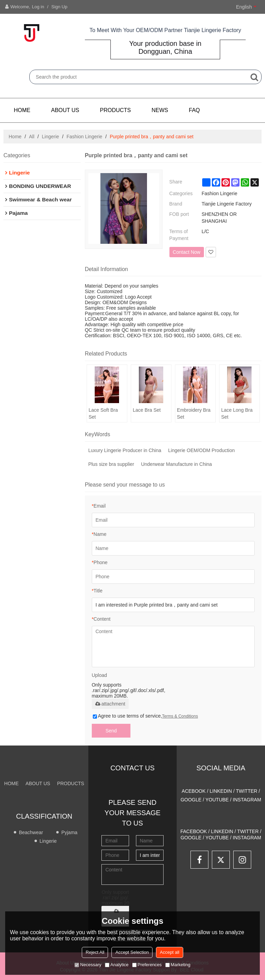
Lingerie (50, 137)
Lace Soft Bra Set (103, 413)
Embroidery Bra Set (194, 413)
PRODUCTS (116, 110)
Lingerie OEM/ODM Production (201, 450)
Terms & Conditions (180, 716)
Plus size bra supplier (111, 464)
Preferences (147, 965)
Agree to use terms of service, (145, 716)
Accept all (169, 952)
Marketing (178, 965)
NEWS (160, 110)
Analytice (117, 965)
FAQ (194, 110)
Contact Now (187, 252)
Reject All (95, 952)
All (32, 137)
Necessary (88, 965)
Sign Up (59, 7)
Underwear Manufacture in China (176, 464)
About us (65, 110)
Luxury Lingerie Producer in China (125, 450)
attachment (110, 704)
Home (22, 110)
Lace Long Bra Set (237, 413)
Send (111, 731)
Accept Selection (132, 952)
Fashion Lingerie (85, 137)
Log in (38, 7)
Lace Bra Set (147, 410)
